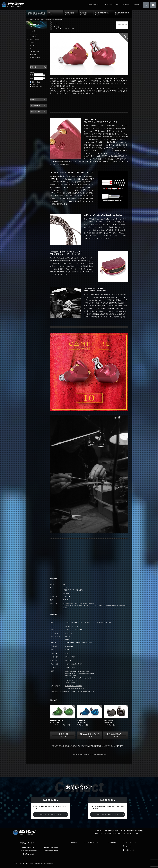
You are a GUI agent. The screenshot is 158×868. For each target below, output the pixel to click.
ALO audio (33, 34)
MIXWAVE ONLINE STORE (74, 686)
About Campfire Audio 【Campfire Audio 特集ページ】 (81, 603)
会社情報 (126, 5)
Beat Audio (33, 37)
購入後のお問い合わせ (103, 14)
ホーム (55, 14)
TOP (31, 19)
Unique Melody (35, 58)
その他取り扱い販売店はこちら (75, 688)
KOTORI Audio (35, 52)
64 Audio (33, 31)
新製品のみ (34, 84)
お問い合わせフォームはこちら (50, 814)
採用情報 (136, 5)
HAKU (32, 46)
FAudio (32, 43)
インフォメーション (112, 5)
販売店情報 (86, 14)
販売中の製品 (35, 82)
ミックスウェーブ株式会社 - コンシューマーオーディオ (89, 755)
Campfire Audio (58, 19)
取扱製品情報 (71, 14)
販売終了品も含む (36, 87)
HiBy (31, 49)
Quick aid (33, 55)
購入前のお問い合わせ (123, 14)
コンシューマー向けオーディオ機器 (43, 19)
